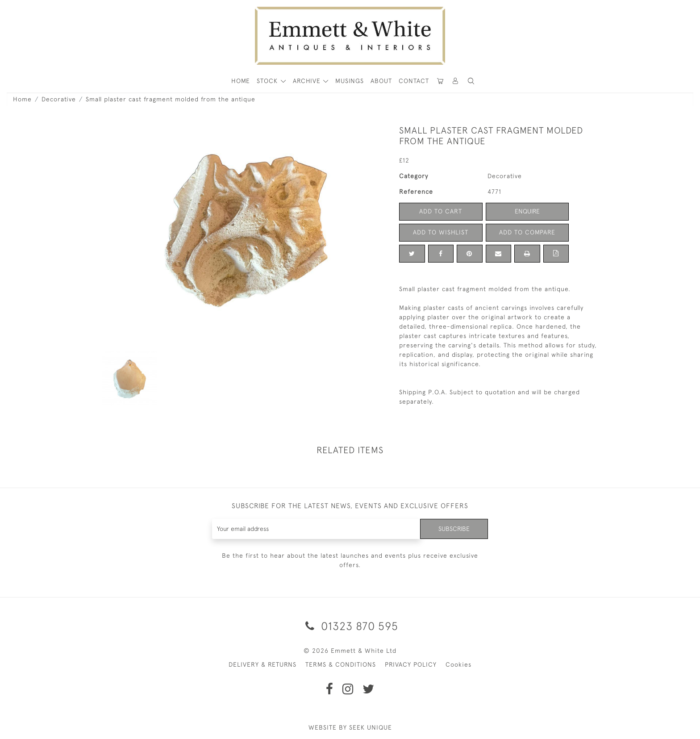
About (381, 81)
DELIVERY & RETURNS (262, 664)
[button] (471, 81)
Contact (414, 81)
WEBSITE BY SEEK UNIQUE (350, 727)
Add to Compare (527, 232)
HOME (241, 81)
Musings (350, 81)
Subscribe (454, 529)
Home (22, 99)
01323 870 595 (350, 626)
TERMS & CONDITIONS (341, 664)
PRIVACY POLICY (411, 664)
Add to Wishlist (441, 232)
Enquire (527, 211)
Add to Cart (441, 211)
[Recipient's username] (316, 529)
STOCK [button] (268, 81)
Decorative (59, 99)
